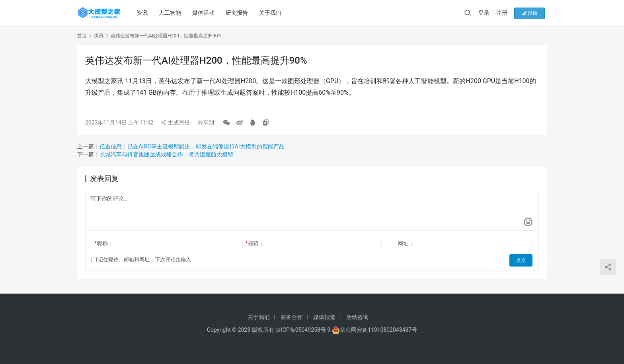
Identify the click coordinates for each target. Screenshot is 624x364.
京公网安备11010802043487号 (378, 330)
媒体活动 (204, 13)
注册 (507, 13)
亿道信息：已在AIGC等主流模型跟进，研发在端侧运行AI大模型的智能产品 (192, 146)
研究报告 (238, 13)
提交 (521, 260)
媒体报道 (324, 317)
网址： (406, 243)
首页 (82, 36)
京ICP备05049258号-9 (303, 330)
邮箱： (255, 243)
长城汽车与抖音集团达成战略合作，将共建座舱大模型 (166, 154)
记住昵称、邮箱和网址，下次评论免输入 (141, 260)
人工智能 (171, 13)
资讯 (143, 13)
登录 (489, 13)
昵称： (104, 243)
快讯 (99, 36)
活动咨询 (357, 317)
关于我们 (271, 13)
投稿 (533, 13)
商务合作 (292, 317)
